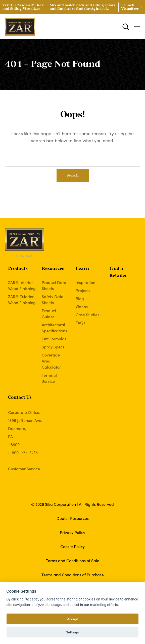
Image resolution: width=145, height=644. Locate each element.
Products (18, 269)
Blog (80, 298)
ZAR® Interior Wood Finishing (22, 285)
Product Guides (49, 313)
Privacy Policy (72, 532)
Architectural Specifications (54, 328)
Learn (82, 269)
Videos (82, 306)
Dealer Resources (73, 518)
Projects (83, 290)
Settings (72, 632)
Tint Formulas (54, 339)
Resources (53, 269)
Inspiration (85, 282)
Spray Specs (53, 347)
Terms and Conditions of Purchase (73, 575)
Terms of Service (50, 378)
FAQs (80, 323)
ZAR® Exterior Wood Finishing (22, 299)
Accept (72, 619)
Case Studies (87, 314)
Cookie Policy (72, 546)
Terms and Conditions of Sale (73, 560)
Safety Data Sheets (53, 299)
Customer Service (24, 469)
